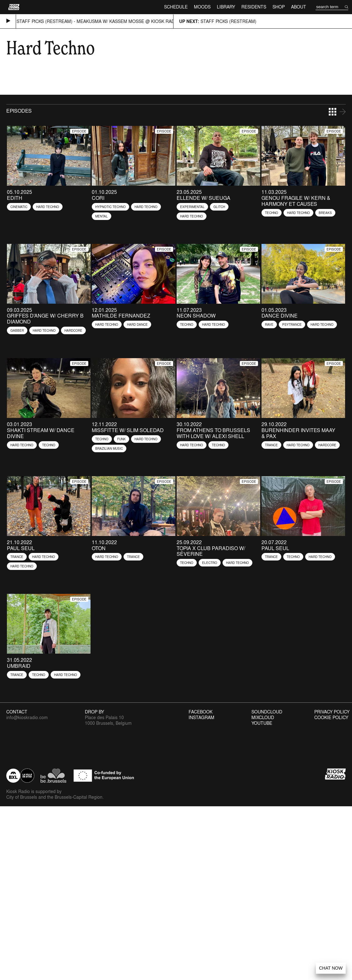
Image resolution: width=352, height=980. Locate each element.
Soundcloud (267, 712)
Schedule (176, 7)
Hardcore (73, 330)
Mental (102, 216)
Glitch (219, 207)
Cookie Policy (331, 718)
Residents (254, 7)
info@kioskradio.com (27, 717)
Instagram (201, 718)
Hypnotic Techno (110, 207)
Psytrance (292, 324)
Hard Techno (48, 207)
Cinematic (19, 207)
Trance (271, 445)
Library (226, 7)
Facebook (201, 712)
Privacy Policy (332, 712)
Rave (269, 324)
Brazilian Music (109, 448)
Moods (202, 7)
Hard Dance (137, 324)
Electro (210, 563)
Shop (279, 7)
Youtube (262, 723)
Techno (272, 213)
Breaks (325, 213)
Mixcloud (263, 718)
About (299, 7)
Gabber (17, 330)
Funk (121, 439)
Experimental (192, 207)
